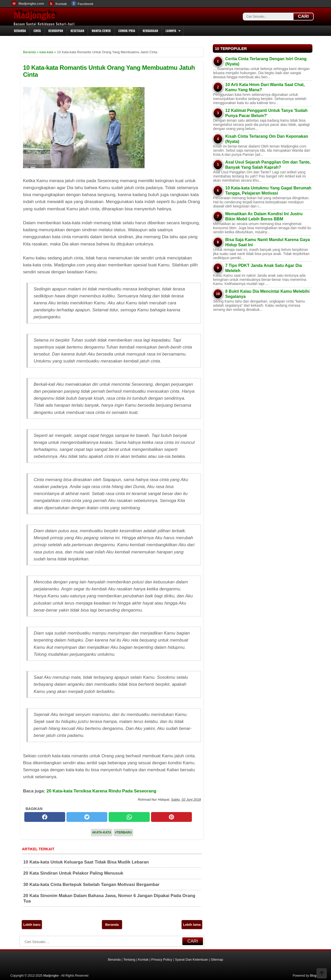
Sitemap (217, 959)
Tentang (129, 959)
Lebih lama (192, 925)
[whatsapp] (129, 817)
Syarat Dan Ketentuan (191, 959)
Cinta (37, 31)
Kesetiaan (77, 31)
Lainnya (171, 31)
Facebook (85, 4)
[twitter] (87, 817)
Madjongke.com (31, 3)
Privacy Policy (162, 959)
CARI (303, 16)
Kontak (61, 4)
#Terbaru (123, 832)
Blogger (315, 976)
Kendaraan (151, 31)
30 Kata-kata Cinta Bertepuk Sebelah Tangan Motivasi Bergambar (91, 885)
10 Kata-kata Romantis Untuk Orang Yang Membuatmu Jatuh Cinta (109, 71)
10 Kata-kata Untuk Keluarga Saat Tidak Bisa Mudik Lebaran (86, 862)
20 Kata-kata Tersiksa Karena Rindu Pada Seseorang (101, 791)
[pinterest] (171, 817)
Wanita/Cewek (101, 31)
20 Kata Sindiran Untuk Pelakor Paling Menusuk (73, 873)
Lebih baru (32, 925)
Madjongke (34, 15)
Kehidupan (56, 31)
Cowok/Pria (127, 31)
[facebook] (45, 817)
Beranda (20, 31)
